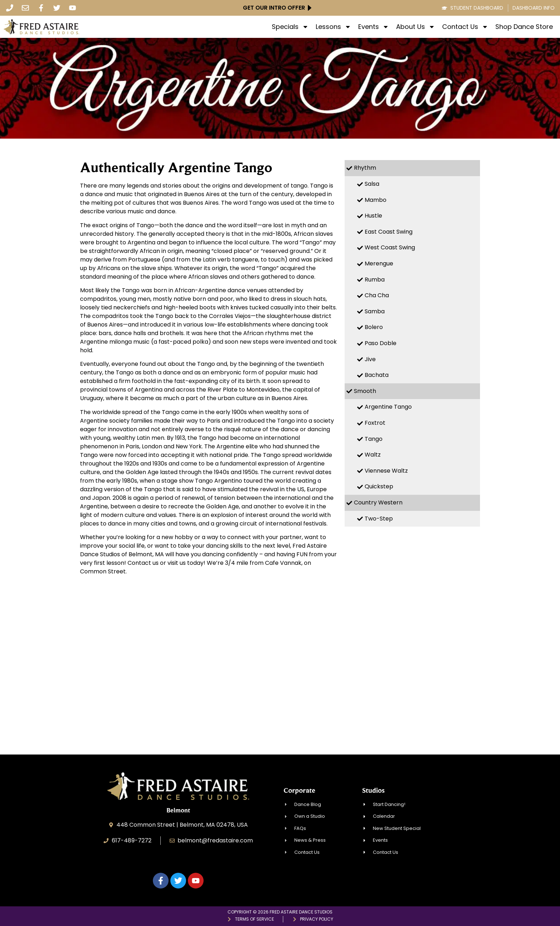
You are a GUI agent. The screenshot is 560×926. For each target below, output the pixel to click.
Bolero (374, 327)
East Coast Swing (389, 232)
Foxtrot (375, 423)
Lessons (333, 27)
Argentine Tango (388, 407)
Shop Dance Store (524, 27)
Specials (290, 27)
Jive (370, 359)
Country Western (378, 502)
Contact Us (465, 27)
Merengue (379, 263)
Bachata (377, 375)
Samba (375, 311)
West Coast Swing (390, 247)
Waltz (373, 455)
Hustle (373, 216)
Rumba (375, 280)
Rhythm (365, 168)
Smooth (365, 391)
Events (374, 27)
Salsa (372, 184)
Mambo (376, 200)
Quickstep (379, 486)
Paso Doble (381, 343)
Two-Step (379, 519)
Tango (374, 439)
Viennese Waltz (386, 471)
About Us (416, 27)
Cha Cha (377, 295)
